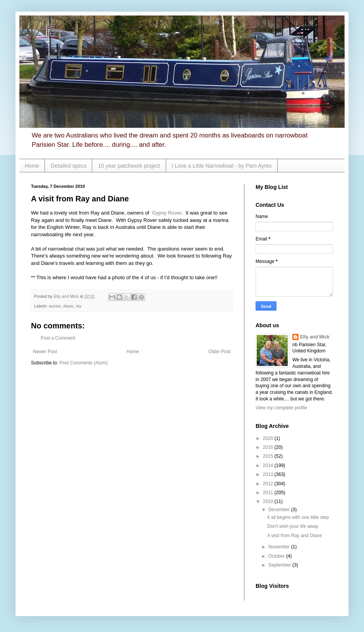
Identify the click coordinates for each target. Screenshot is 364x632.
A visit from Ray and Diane (294, 536)
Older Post (219, 352)
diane (68, 306)
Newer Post (45, 352)
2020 (269, 438)
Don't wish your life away (293, 526)
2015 (269, 456)
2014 (269, 465)
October (277, 556)
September (280, 565)
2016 (269, 447)
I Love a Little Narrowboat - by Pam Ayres (222, 166)
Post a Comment (58, 338)
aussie (55, 306)
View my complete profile (281, 408)
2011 (269, 493)
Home (32, 166)
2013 (269, 474)
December (280, 510)
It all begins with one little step (298, 517)
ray (78, 306)
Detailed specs (69, 166)
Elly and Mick (315, 337)
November (280, 547)
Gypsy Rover (167, 213)
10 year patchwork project (129, 166)
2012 (269, 484)
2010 (269, 501)
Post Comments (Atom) (83, 363)
